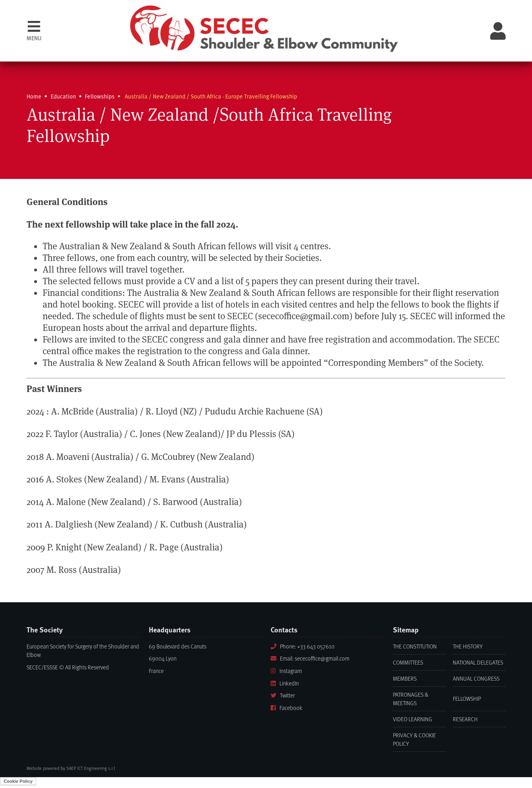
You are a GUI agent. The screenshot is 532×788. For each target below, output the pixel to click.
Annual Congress (476, 678)
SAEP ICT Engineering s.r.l (91, 768)
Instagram (286, 671)
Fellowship (467, 699)
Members (405, 678)
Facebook (287, 708)
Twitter (283, 695)
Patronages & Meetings (411, 699)
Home (34, 96)
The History (468, 646)
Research (465, 719)
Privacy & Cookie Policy (414, 739)
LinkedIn (285, 683)
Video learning (413, 719)
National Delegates (478, 662)
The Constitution (415, 646)
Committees (408, 662)
